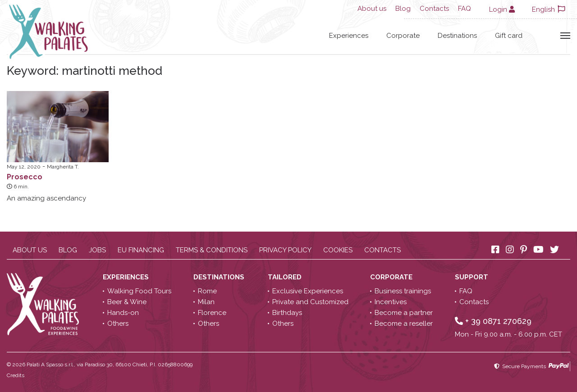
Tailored (286, 277)
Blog (403, 9)
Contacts (434, 9)
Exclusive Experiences (308, 291)
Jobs (97, 250)
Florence (212, 313)
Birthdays (287, 313)
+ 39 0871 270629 (493, 321)
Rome (207, 291)
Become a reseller (404, 324)
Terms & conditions (212, 250)
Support (472, 277)
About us (372, 9)
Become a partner (404, 313)
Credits (16, 375)
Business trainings (403, 291)
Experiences (349, 36)
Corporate (403, 36)
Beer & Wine (127, 302)
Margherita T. (63, 167)
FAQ (465, 9)
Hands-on (123, 313)
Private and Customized (310, 302)
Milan (206, 302)
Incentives (391, 302)
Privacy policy (285, 250)
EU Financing (141, 250)
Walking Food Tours (139, 291)
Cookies (338, 250)
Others (118, 324)
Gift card (509, 36)
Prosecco (25, 177)
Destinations (457, 36)
